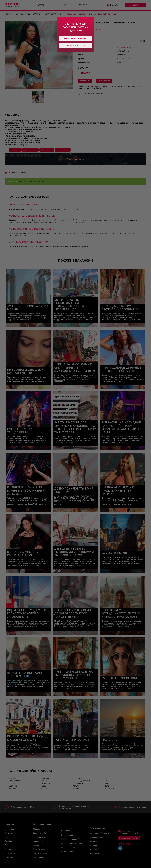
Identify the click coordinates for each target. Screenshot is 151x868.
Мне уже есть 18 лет (75, 38)
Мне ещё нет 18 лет (76, 45)
